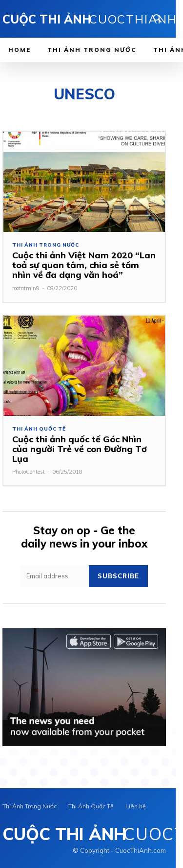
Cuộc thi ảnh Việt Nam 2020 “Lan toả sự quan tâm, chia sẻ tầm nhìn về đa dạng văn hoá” (84, 265)
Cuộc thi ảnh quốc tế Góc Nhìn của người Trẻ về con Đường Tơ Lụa (80, 449)
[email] (55, 576)
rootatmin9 (26, 288)
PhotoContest (29, 472)
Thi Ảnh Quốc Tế (39, 429)
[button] (158, 20)
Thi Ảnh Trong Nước (45, 245)
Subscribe (118, 576)
